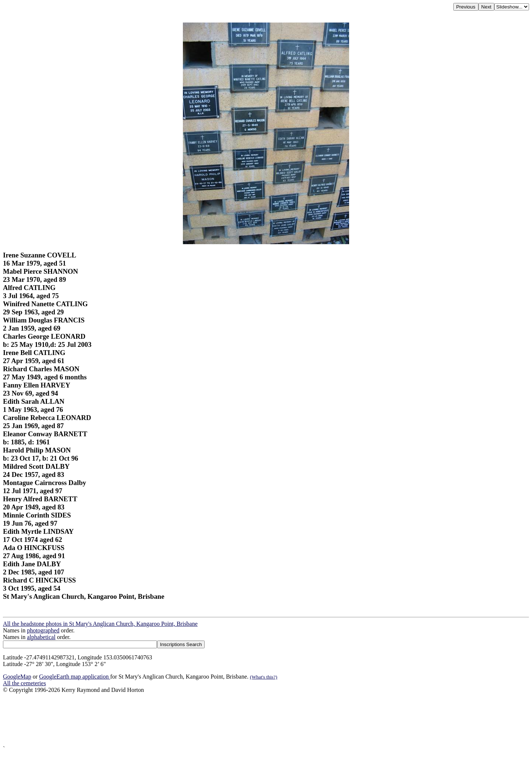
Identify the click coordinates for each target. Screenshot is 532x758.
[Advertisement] (225, 719)
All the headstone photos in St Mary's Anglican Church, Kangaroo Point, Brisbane (100, 624)
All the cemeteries (24, 683)
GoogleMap (17, 677)
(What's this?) (264, 677)
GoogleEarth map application (75, 677)
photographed (43, 630)
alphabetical (41, 637)
